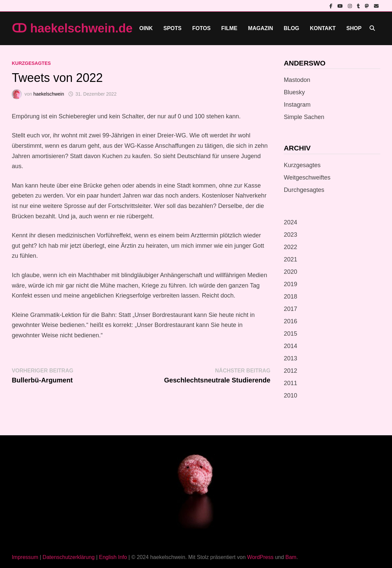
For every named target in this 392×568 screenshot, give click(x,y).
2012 (290, 371)
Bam (291, 557)
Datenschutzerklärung (69, 557)
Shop (354, 28)
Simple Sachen (304, 117)
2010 (290, 395)
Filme (229, 28)
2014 (290, 346)
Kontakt (323, 28)
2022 (290, 247)
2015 (290, 334)
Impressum (25, 557)
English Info (113, 557)
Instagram (297, 105)
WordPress (260, 557)
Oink (146, 28)
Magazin (261, 28)
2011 (290, 383)
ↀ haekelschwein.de (72, 28)
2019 (290, 284)
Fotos (202, 28)
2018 (290, 297)
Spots (173, 28)
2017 (290, 309)
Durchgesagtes (304, 190)
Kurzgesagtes (31, 63)
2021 (290, 259)
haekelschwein (49, 94)
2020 (290, 272)
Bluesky (294, 92)
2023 (290, 235)
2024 (290, 222)
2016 (290, 321)
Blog (291, 28)
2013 (290, 358)
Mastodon (297, 80)
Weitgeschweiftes (307, 178)
